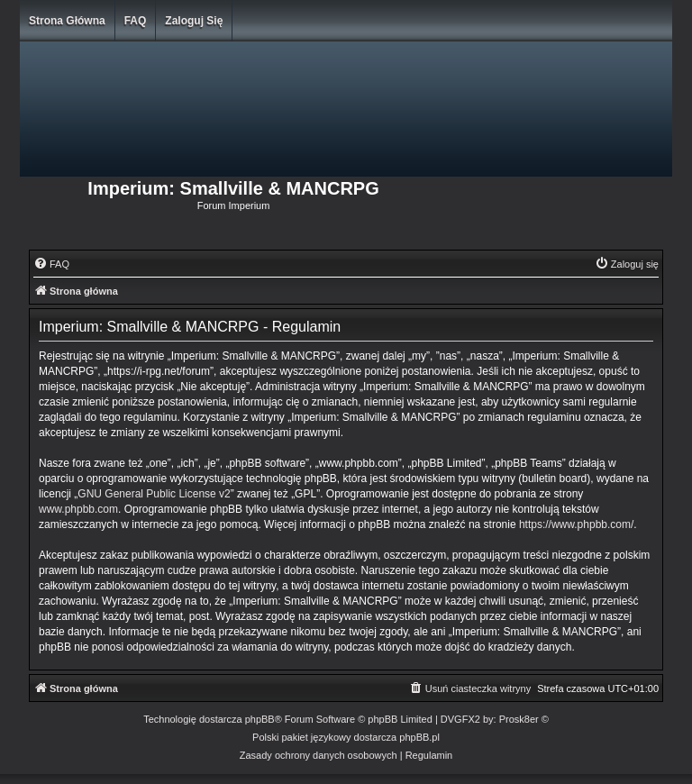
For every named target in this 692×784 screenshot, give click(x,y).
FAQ (136, 21)
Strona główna (67, 21)
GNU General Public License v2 (154, 494)
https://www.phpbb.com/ (576, 524)
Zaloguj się (194, 21)
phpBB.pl (419, 737)
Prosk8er (519, 719)
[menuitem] (51, 264)
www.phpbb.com (78, 509)
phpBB (260, 719)
